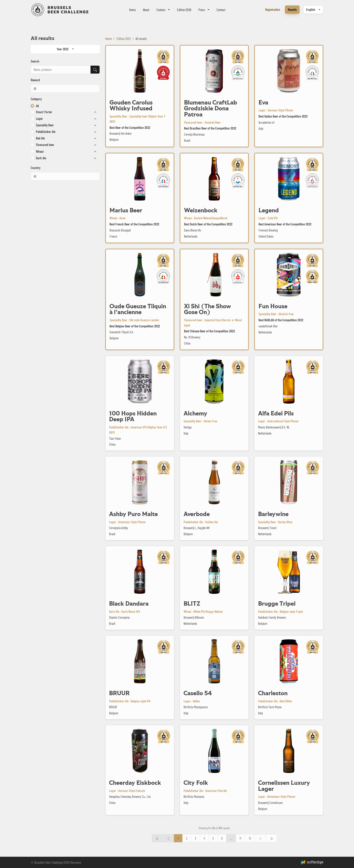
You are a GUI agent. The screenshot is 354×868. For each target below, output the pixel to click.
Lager (39, 118)
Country (36, 168)
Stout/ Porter (44, 112)
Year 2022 (63, 49)
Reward (35, 80)
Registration (273, 9)
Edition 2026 (184, 10)
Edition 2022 (124, 39)
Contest (161, 10)
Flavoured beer (45, 145)
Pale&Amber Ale (46, 132)
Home (132, 10)
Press (202, 10)
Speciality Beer (45, 125)
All (37, 106)
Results (292, 9)
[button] (32, 112)
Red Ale (40, 138)
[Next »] (260, 838)
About (146, 10)
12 (250, 838)
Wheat (40, 151)
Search (35, 61)
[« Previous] (271, 838)
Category (36, 99)
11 (240, 838)
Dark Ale (41, 158)
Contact (221, 10)
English (311, 9)
